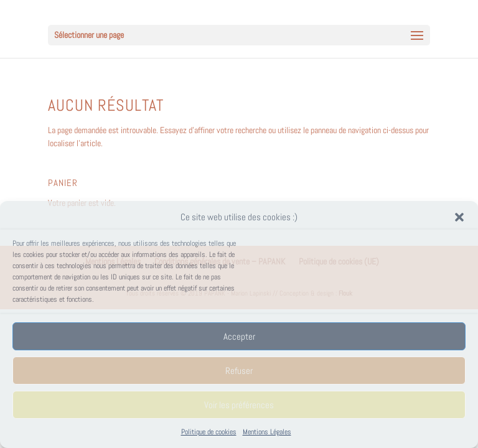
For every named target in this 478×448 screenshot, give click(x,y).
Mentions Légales (267, 432)
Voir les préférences (239, 405)
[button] (459, 217)
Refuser (239, 371)
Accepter (239, 336)
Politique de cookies (209, 432)
